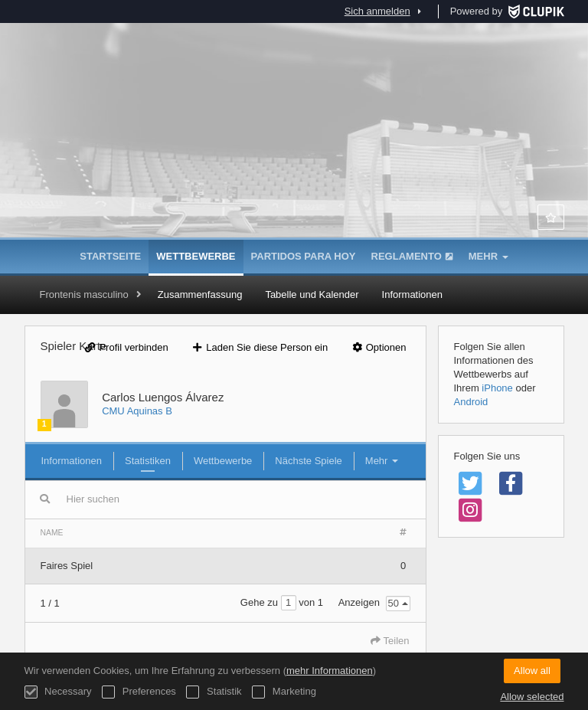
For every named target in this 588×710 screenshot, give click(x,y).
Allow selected (532, 697)
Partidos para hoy (304, 256)
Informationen (413, 294)
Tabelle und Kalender (312, 294)
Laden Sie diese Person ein (259, 347)
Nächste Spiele (308, 461)
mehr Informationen (330, 671)
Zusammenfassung (200, 294)
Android (471, 402)
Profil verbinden (126, 347)
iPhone (497, 388)
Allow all (532, 671)
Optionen (379, 347)
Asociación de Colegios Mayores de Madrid (294, 161)
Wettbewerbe (196, 256)
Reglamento (412, 256)
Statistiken (148, 461)
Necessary (58, 692)
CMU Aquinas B (137, 411)
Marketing (284, 692)
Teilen (390, 641)
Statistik (214, 692)
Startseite (110, 256)
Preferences (139, 692)
